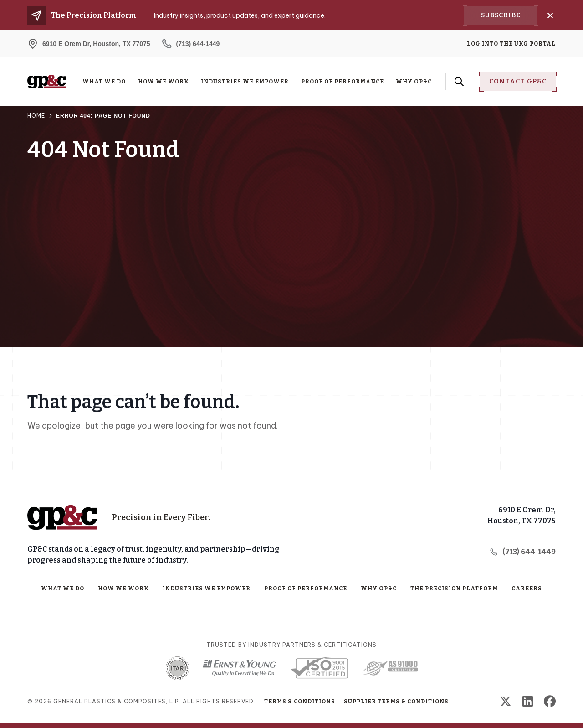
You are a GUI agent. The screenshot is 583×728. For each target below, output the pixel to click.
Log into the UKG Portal (511, 44)
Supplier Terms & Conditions (396, 702)
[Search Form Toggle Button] (459, 82)
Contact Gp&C (518, 81)
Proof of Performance (343, 82)
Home (36, 116)
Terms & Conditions (300, 702)
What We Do (104, 82)
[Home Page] (62, 517)
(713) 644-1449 (523, 552)
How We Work (164, 82)
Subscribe (501, 15)
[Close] (550, 15)
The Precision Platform (454, 589)
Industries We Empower (245, 82)
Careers (527, 589)
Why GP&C (414, 82)
